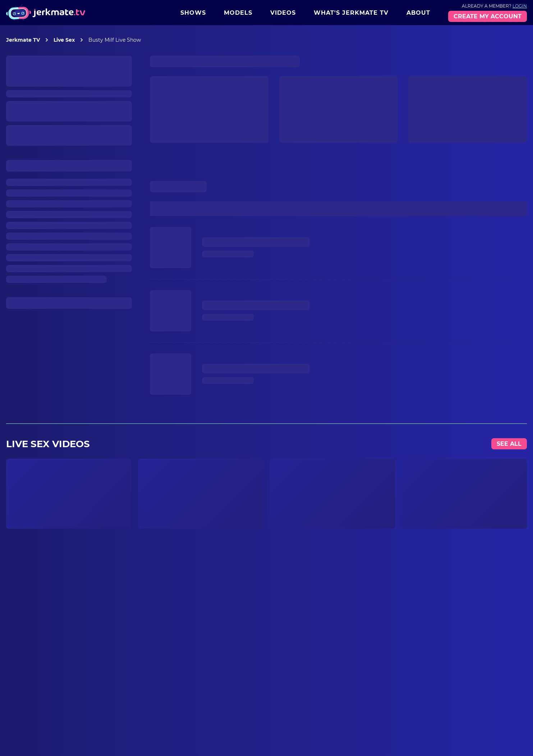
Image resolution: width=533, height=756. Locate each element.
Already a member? (494, 6)
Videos (283, 13)
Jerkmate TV (23, 40)
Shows (193, 13)
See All (509, 444)
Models (238, 13)
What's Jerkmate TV (351, 13)
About (418, 13)
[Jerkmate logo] (46, 13)
